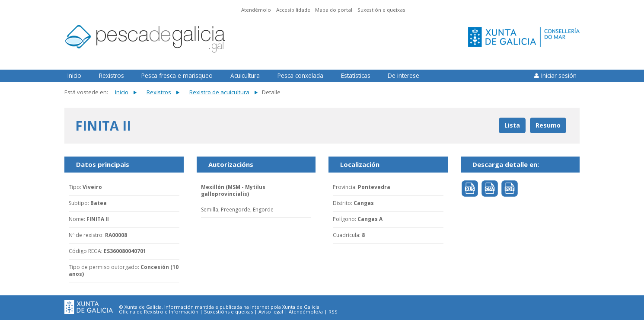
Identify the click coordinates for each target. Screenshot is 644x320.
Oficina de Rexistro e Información (159, 312)
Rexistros (112, 75)
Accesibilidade (293, 10)
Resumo (548, 125)
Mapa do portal (334, 10)
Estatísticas (356, 75)
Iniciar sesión (559, 75)
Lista (512, 125)
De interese (403, 75)
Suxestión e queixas (381, 10)
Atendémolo (256, 10)
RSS (333, 312)
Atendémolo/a (306, 312)
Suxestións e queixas (228, 312)
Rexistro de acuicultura (219, 92)
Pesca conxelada (300, 75)
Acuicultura (245, 75)
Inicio (74, 75)
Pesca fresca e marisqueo (177, 75)
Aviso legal (271, 312)
